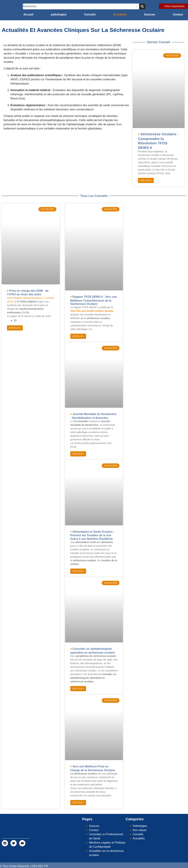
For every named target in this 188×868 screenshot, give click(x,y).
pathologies (59, 14)
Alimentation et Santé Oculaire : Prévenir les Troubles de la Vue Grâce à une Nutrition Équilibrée (92, 535)
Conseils (90, 14)
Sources (150, 14)
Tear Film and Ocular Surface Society (92, 311)
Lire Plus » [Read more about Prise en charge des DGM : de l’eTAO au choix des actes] (15, 328)
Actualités (120, 14)
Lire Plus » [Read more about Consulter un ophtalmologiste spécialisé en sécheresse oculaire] (78, 689)
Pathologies (140, 826)
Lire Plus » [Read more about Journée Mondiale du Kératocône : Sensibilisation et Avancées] (78, 454)
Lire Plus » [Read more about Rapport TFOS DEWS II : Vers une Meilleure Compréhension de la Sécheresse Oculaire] (78, 336)
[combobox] (81, 6)
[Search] (142, 6)
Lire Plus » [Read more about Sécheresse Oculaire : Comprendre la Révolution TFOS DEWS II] (146, 180)
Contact (178, 14)
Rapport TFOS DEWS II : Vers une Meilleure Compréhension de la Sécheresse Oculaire (94, 300)
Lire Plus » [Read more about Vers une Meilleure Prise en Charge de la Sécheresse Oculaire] (78, 803)
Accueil (28, 14)
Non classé (140, 830)
